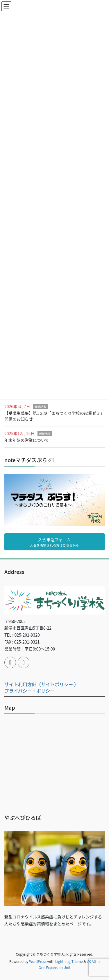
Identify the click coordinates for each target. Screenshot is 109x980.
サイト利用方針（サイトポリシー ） (42, 684)
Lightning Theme (69, 961)
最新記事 (40, 407)
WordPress (38, 961)
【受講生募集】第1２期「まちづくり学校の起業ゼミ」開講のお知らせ (54, 416)
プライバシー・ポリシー (30, 691)
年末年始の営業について (27, 440)
